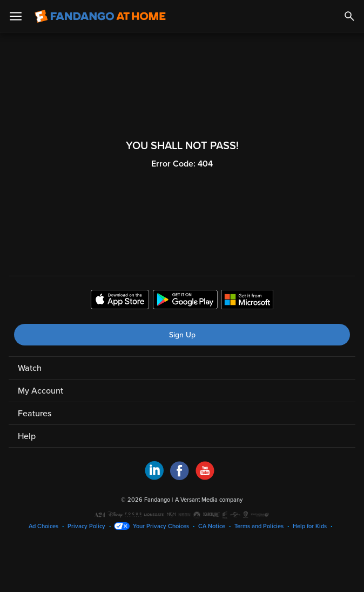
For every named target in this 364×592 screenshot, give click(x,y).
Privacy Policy (86, 526)
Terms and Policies (259, 526)
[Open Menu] (16, 16)
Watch (30, 368)
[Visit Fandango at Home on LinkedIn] (154, 477)
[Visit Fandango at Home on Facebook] (180, 477)
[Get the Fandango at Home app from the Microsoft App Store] (247, 301)
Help (27, 436)
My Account (41, 391)
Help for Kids (310, 526)
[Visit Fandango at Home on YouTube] (205, 477)
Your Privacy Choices (161, 526)
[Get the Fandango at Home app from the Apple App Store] (120, 301)
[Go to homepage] (100, 16)
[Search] (349, 16)
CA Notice (212, 526)
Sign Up (182, 335)
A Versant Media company (209, 500)
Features (35, 414)
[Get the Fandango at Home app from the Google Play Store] (185, 301)
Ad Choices (43, 526)
